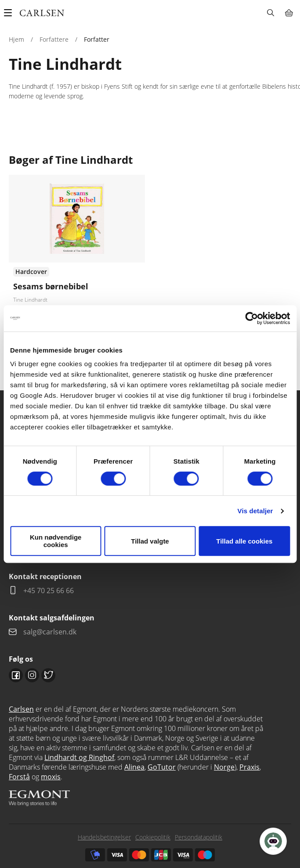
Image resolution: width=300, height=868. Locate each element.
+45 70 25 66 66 (49, 591)
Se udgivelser (77, 265)
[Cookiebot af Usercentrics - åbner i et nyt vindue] (251, 318)
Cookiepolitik (153, 837)
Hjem (16, 39)
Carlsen (21, 709)
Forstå (19, 777)
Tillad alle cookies (244, 541)
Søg (270, 13)
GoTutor (162, 767)
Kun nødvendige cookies (56, 541)
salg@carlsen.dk (51, 632)
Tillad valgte (150, 541)
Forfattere (54, 39)
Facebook (16, 675)
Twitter (48, 675)
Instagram (32, 675)
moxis (51, 777)
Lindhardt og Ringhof (79, 757)
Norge (224, 767)
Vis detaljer (255, 511)
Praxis (249, 767)
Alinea (134, 767)
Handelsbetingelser (104, 837)
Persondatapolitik (199, 837)
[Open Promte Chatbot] (273, 841)
